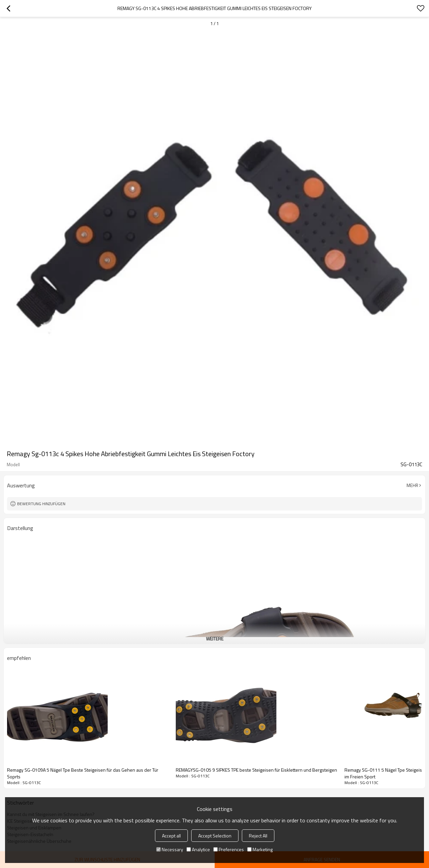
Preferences (229, 849)
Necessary (170, 849)
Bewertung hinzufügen (41, 504)
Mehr (412, 485)
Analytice (198, 849)
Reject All (258, 836)
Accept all (171, 836)
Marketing (260, 849)
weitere (215, 639)
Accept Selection (215, 836)
